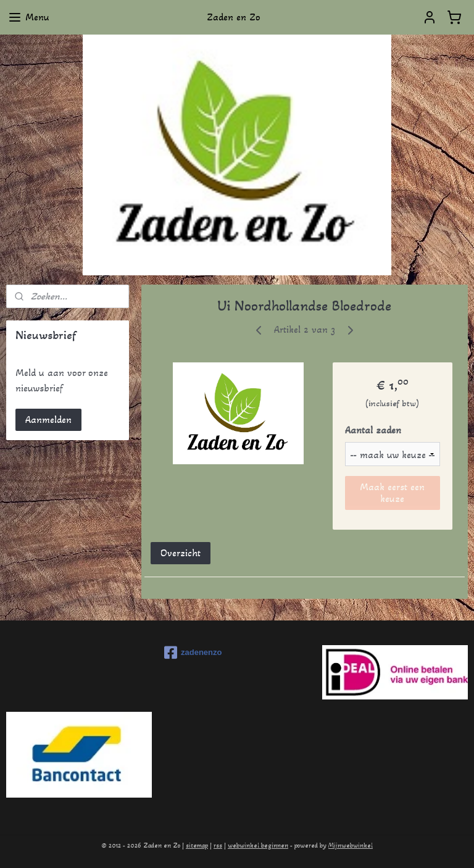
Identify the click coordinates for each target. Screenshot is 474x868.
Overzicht (181, 553)
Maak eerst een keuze (393, 493)
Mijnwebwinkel (351, 845)
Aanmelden (48, 419)
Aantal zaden (373, 430)
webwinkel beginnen (258, 845)
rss (218, 845)
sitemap (197, 845)
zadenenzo (193, 653)
